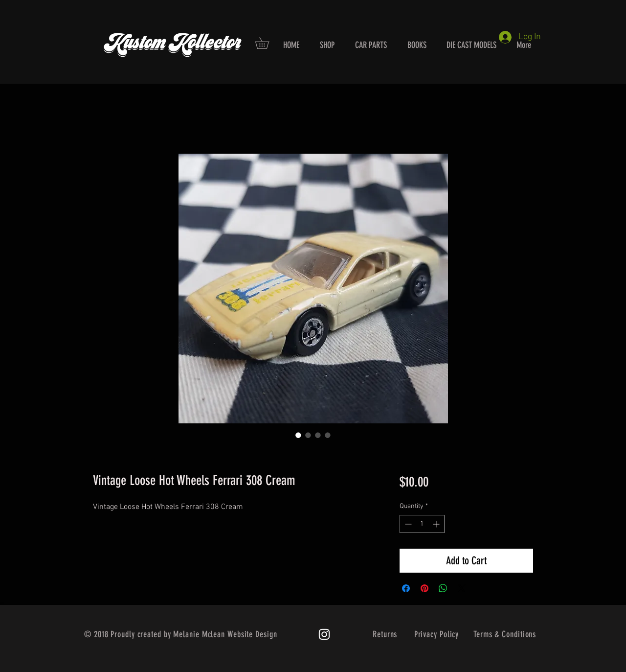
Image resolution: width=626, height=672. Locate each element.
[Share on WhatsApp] (443, 588)
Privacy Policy (437, 634)
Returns (386, 634)
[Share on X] (462, 588)
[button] (268, 43)
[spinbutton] (422, 524)
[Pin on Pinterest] (425, 588)
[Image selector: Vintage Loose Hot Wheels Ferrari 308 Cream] (298, 435)
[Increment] (437, 524)
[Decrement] (407, 524)
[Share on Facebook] (406, 588)
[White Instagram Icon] (324, 634)
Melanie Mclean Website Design (225, 634)
